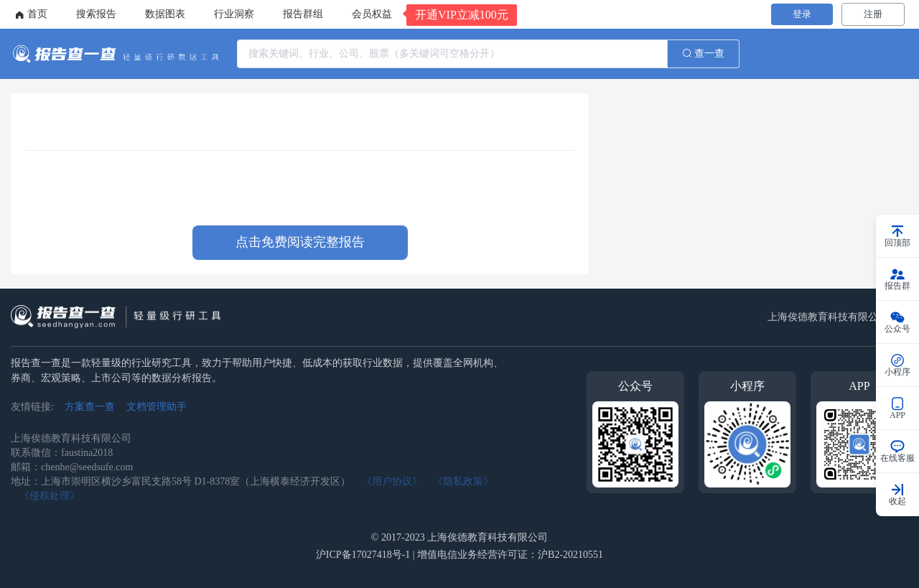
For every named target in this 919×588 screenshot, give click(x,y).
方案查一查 (90, 407)
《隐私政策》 (463, 481)
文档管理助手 (157, 407)
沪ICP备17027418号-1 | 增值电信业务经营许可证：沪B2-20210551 (459, 555)
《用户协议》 (392, 481)
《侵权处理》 (50, 496)
